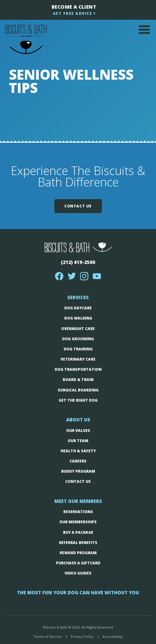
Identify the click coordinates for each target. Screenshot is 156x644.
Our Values (78, 431)
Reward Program (78, 553)
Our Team (78, 441)
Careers (78, 461)
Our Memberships (78, 522)
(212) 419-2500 (78, 262)
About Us (78, 420)
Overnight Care (78, 329)
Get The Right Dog (78, 400)
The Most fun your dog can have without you (78, 592)
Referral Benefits (78, 543)
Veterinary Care (78, 359)
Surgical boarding (78, 390)
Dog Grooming (78, 339)
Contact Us (78, 206)
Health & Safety (78, 451)
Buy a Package (78, 532)
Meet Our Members (78, 501)
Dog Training (78, 349)
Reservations (78, 512)
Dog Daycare (78, 308)
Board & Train (78, 380)
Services (78, 297)
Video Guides (78, 573)
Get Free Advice (73, 13)
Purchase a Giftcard (78, 563)
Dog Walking (78, 318)
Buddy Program (78, 471)
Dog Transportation (78, 369)
